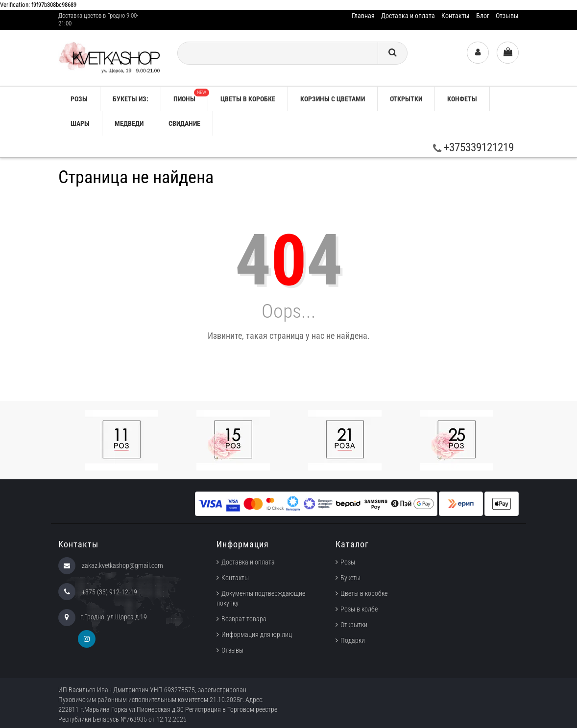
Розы (348, 562)
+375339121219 (473, 148)
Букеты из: (131, 99)
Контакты (456, 16)
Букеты (350, 578)
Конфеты (462, 99)
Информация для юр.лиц (257, 634)
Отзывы (507, 16)
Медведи (129, 123)
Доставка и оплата (408, 16)
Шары (80, 123)
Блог (483, 16)
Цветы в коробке (248, 99)
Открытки (406, 99)
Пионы (191, 96)
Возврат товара (244, 619)
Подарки (353, 640)
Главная (363, 16)
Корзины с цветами (333, 99)
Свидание (184, 123)
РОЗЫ (79, 99)
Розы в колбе (359, 609)
